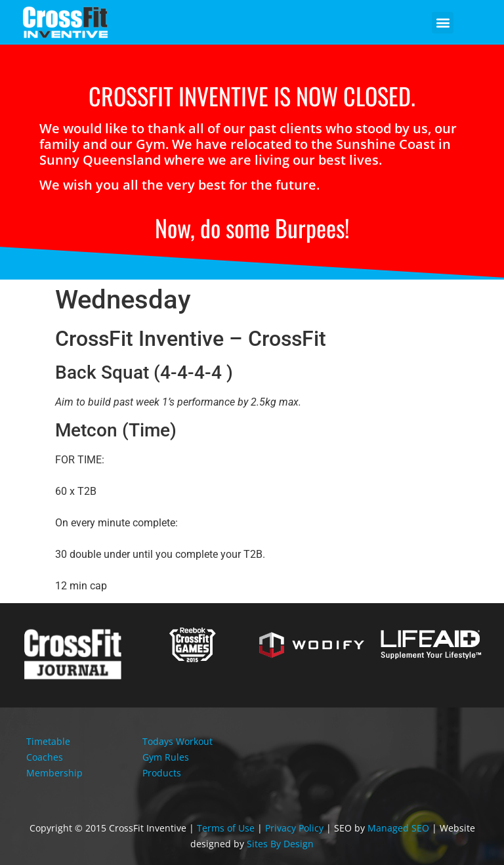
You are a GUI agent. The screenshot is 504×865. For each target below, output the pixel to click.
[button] (443, 23)
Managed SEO (398, 828)
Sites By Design (280, 844)
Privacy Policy (294, 828)
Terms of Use (226, 828)
